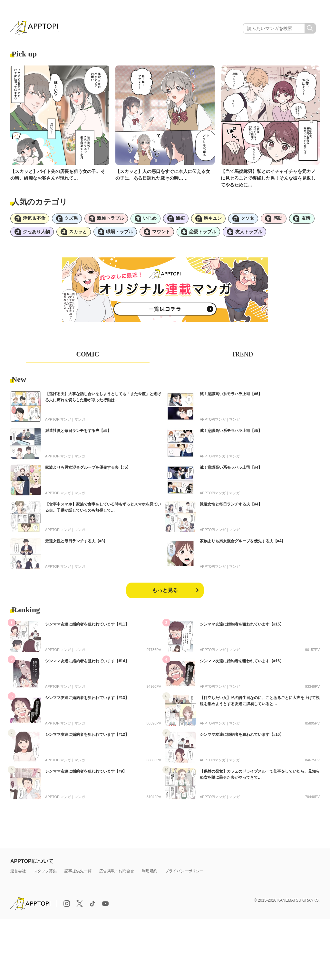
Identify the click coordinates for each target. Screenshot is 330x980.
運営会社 (18, 874)
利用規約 (150, 874)
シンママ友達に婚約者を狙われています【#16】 (242, 664)
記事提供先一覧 (78, 874)
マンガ (80, 423)
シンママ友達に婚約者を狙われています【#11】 (87, 627)
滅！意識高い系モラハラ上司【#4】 (231, 471)
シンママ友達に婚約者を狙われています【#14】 (87, 664)
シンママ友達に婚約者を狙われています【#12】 (87, 738)
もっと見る (165, 593)
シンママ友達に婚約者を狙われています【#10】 (242, 738)
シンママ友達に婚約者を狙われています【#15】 (242, 627)
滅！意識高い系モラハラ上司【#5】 (231, 434)
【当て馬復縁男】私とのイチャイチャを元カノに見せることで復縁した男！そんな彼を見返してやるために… (268, 179)
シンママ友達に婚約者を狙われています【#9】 (86, 775)
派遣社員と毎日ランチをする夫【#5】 (78, 434)
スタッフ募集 (45, 874)
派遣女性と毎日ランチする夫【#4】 (231, 507)
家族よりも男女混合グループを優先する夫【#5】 (88, 471)
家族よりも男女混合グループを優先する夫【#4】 (243, 544)
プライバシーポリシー (184, 874)
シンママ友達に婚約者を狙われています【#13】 (87, 701)
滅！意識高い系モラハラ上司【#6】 (231, 397)
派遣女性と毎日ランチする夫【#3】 (76, 544)
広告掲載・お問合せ (117, 874)
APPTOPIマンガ (58, 423)
